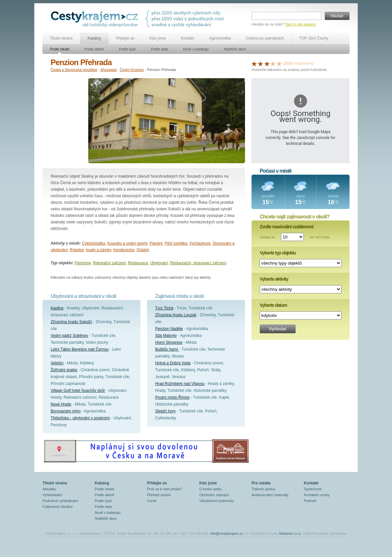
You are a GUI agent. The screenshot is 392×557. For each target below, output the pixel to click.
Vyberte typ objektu (278, 253)
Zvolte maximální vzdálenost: (287, 227)
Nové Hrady (61, 404)
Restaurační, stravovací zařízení (198, 263)
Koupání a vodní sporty (127, 243)
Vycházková (200, 243)
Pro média (261, 483)
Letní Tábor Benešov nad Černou (80, 349)
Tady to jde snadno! (301, 24)
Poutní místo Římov (172, 397)
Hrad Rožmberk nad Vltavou (180, 384)
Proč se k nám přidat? (164, 489)
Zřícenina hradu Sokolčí (71, 322)
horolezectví (124, 250)
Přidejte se (125, 38)
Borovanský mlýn (65, 411)
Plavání (156, 243)
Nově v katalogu (196, 49)
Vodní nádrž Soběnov (69, 336)
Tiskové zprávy (263, 489)
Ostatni (143, 250)
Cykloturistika (93, 243)
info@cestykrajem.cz (227, 533)
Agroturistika (220, 38)
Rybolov (77, 250)
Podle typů (127, 49)
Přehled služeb (159, 495)
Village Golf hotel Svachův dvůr (78, 391)
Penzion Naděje (169, 329)
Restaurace (138, 263)
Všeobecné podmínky (217, 501)
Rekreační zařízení (109, 263)
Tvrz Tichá (164, 308)
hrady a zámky (98, 250)
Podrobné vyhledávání (60, 501)
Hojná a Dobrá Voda (173, 363)
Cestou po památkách (265, 38)
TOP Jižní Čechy (314, 38)
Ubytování (159, 263)
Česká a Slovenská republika (74, 70)
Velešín (57, 363)
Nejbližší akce (235, 49)
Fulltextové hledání (57, 507)
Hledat (337, 16)
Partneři (310, 501)
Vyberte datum (273, 305)
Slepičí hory (165, 411)
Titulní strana (61, 38)
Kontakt (187, 38)
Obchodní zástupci (214, 495)
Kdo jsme (157, 38)
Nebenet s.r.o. (290, 533)
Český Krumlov (132, 70)
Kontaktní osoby (317, 495)
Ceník (152, 501)
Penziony (83, 263)
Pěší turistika (176, 243)
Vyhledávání (52, 495)
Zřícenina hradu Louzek (176, 315)
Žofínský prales (64, 370)
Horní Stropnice (169, 342)
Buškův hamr (167, 349)
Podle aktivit (94, 49)
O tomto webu (210, 489)
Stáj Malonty (166, 336)
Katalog (94, 38)
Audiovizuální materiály (270, 495)
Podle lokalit (60, 49)
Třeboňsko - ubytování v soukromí (80, 418)
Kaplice (57, 308)
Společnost (313, 489)
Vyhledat (278, 329)
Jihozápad (108, 70)
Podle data (160, 49)
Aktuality (49, 489)
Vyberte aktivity (274, 279)
